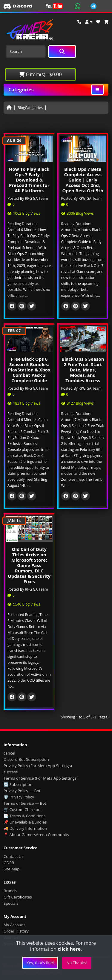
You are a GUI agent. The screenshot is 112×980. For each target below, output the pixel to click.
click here (69, 949)
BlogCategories (30, 108)
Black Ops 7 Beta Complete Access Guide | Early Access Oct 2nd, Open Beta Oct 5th (83, 180)
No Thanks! (77, 963)
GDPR (9, 863)
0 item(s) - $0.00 (40, 74)
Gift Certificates (18, 897)
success (11, 772)
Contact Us (14, 856)
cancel (9, 753)
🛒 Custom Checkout (23, 810)
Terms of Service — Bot (25, 803)
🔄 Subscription (18, 784)
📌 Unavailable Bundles (25, 822)
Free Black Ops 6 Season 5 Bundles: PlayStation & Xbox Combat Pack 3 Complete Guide (29, 370)
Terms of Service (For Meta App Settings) (41, 778)
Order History (16, 931)
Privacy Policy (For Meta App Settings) (38, 766)
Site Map (11, 869)
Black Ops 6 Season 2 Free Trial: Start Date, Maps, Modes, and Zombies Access (83, 370)
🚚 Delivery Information (25, 828)
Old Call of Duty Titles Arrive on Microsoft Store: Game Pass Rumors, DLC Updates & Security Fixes (29, 565)
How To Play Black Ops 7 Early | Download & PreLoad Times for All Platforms (29, 180)
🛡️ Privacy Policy (19, 797)
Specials (11, 903)
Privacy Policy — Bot (22, 791)
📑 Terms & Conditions (25, 816)
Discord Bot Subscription (26, 759)
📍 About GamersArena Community (36, 835)
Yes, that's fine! (40, 963)
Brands (10, 891)
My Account (14, 925)
